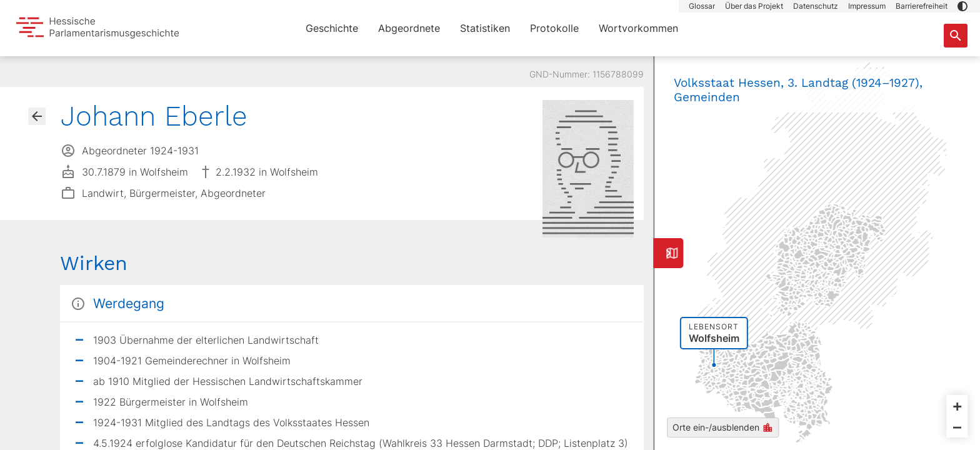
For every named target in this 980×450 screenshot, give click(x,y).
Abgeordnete (409, 28)
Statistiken (485, 28)
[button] (962, 6)
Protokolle (554, 28)
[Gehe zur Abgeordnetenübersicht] (37, 116)
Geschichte (332, 28)
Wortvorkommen (638, 28)
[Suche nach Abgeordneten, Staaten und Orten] (956, 36)
